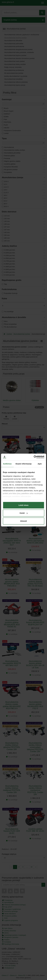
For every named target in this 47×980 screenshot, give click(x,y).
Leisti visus (24, 505)
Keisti (24, 513)
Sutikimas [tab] (7, 464)
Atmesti (23, 521)
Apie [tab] (40, 464)
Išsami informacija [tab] (23, 464)
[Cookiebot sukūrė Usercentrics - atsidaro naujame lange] (34, 457)
